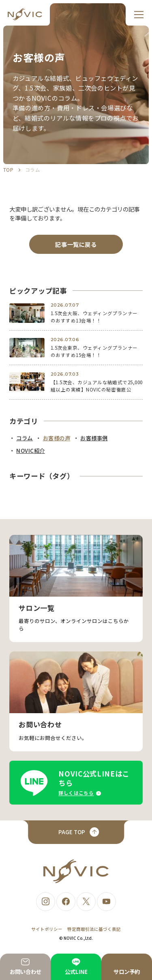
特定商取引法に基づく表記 (94, 929)
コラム (33, 170)
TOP (8, 170)
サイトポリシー (47, 929)
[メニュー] (139, 15)
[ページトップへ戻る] (76, 832)
